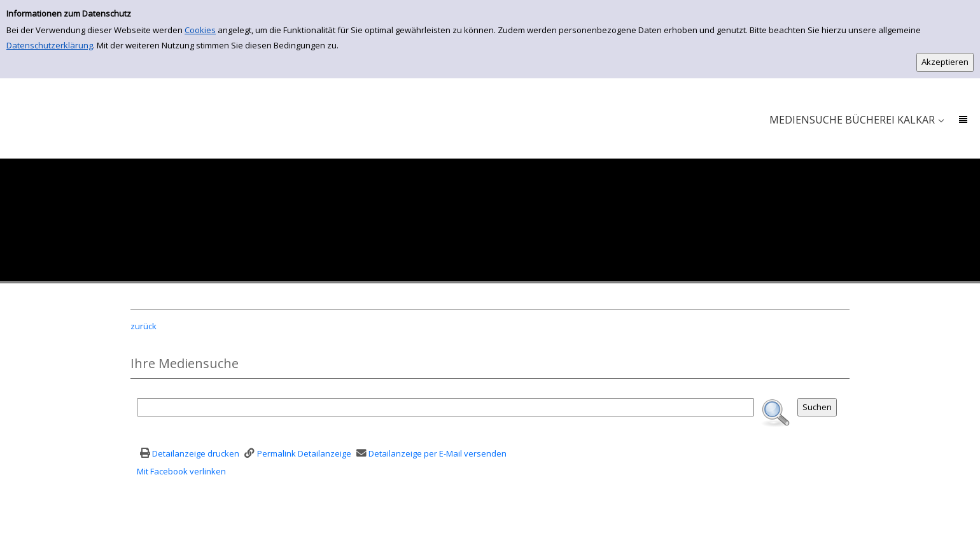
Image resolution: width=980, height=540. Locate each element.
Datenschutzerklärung (50, 45)
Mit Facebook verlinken (181, 471)
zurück (143, 326)
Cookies (200, 30)
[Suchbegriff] (445, 407)
